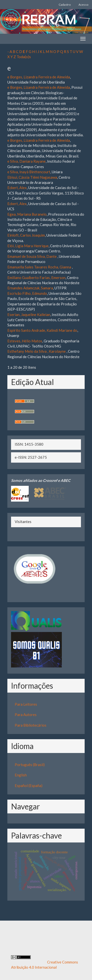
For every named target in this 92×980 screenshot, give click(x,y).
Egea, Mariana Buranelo (27, 214)
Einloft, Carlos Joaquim (26, 235)
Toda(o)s (24, 57)
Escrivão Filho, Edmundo (27, 293)
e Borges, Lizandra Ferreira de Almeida (39, 77)
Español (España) (29, 786)
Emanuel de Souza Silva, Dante (32, 256)
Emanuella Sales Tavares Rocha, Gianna (40, 267)
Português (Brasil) (30, 765)
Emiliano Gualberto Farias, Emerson (36, 278)
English (21, 775)
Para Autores (26, 715)
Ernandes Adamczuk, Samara (30, 288)
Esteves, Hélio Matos (25, 341)
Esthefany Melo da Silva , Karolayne (37, 351)
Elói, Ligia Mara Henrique (28, 246)
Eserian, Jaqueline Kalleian (29, 315)
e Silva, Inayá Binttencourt (29, 172)
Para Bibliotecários (31, 725)
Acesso (83, 5)
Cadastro (65, 5)
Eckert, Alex (17, 188)
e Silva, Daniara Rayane (26, 161)
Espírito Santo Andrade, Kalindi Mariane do (42, 330)
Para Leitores (26, 704)
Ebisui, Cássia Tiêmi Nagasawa (32, 177)
